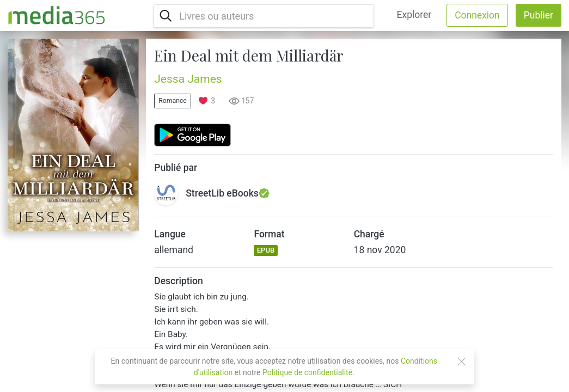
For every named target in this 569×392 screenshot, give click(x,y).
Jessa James (188, 79)
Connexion (477, 15)
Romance (173, 101)
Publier (539, 15)
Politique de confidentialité (307, 372)
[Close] (462, 362)
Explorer (414, 15)
